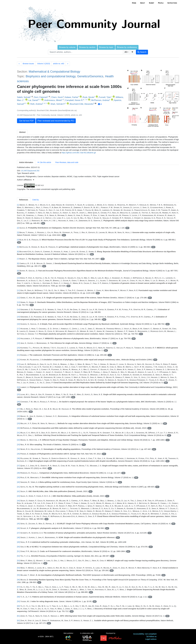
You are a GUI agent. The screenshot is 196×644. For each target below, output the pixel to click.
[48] (18, 537)
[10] (18, 278)
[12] (18, 298)
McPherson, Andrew (100, 100)
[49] (18, 542)
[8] (18, 263)
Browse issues (28, 64)
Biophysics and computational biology (50, 76)
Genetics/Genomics (90, 76)
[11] (18, 290)
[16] (18, 324)
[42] (18, 491)
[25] (18, 394)
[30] (18, 428)
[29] (18, 423)
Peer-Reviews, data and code (67, 162)
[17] (18, 329)
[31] (18, 433)
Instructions (172, 3)
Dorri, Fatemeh (41, 97)
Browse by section (87, 47)
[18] (18, 338)
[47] (18, 533)
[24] (18, 387)
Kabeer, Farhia (71, 97)
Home (134, 3)
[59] (18, 601)
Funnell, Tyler (105, 97)
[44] (18, 501)
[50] (18, 547)
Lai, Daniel (33, 100)
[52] (18, 556)
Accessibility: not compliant (145, 634)
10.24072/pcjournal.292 (30, 171)
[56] (18, 580)
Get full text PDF (26, 121)
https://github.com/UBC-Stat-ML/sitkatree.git (79, 153)
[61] (18, 616)
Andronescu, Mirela (53, 100)
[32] (18, 440)
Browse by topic (106, 47)
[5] (18, 247)
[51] (18, 551)
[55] (18, 575)
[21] (18, 355)
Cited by (36, 200)
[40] (18, 482)
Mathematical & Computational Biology (54, 72)
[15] (18, 317)
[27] (18, 409)
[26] (18, 402)
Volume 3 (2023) (44, 64)
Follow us (151, 637)
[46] (18, 528)
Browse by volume (67, 47)
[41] (18, 487)
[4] (18, 240)
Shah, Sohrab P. (58, 104)
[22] (18, 360)
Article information (26, 162)
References (24, 200)
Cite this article (44, 162)
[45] (18, 524)
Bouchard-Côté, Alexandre (82, 104)
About (142, 3)
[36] (18, 458)
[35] (18, 454)
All (126, 52)
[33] (18, 445)
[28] (18, 416)
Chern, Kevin (57, 97)
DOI (43, 223)
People (161, 3)
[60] (18, 606)
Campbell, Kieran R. (74, 100)
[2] (18, 228)
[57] (18, 587)
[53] (18, 561)
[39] (18, 478)
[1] (18, 205)
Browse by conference (127, 47)
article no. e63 (59, 64)
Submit (152, 3)
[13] (18, 302)
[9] (18, 271)
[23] (18, 364)
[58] (18, 597)
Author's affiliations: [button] (26, 180)
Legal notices (151, 639)
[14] (18, 310)
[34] (18, 449)
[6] (18, 252)
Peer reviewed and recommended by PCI (56, 121)
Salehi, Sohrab (24, 97)
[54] (18, 568)
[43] (18, 496)
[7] (18, 259)
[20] (18, 348)
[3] (18, 232)
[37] (18, 466)
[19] (18, 343)
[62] (18, 621)
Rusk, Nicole (88, 97)
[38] (18, 473)
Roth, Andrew (36, 104)
